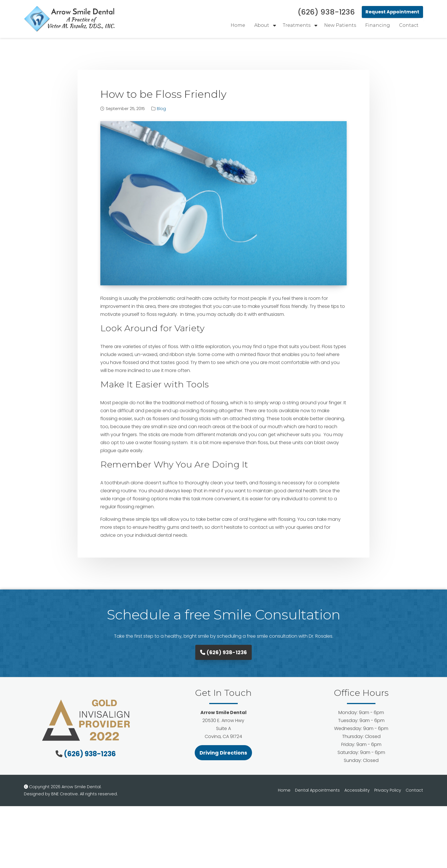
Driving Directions (223, 753)
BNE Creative (65, 794)
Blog (161, 109)
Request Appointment (392, 12)
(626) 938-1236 (223, 652)
